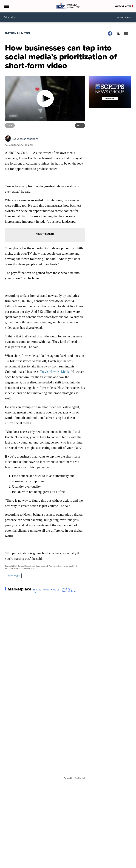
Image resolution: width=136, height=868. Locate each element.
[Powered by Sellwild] (80, 778)
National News (18, 33)
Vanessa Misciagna (27, 139)
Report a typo (13, 576)
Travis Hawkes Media (55, 372)
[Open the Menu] (6, 6)
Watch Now (124, 6)
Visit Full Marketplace (69, 590)
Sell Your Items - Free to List (46, 591)
